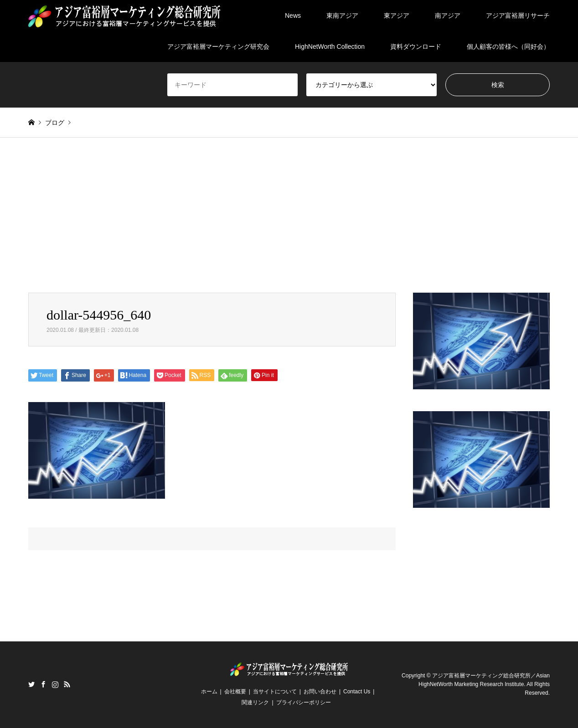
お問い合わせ (320, 692)
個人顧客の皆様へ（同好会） (508, 46)
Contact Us (357, 692)
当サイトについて (275, 692)
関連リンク (255, 702)
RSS (67, 684)
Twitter (31, 684)
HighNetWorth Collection (330, 46)
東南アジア (342, 15)
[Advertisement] (289, 224)
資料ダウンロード (416, 46)
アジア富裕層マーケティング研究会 (218, 46)
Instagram (55, 684)
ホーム (209, 692)
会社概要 (235, 692)
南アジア (448, 15)
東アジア (397, 15)
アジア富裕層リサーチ (518, 15)
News (293, 15)
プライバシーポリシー (304, 702)
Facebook (43, 684)
